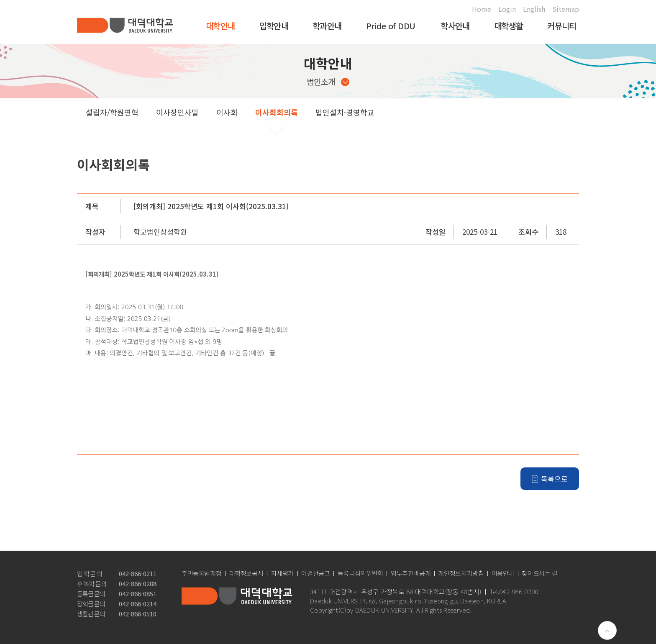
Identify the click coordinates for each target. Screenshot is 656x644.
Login (507, 9)
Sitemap (566, 9)
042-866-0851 (138, 594)
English (534, 9)
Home (482, 9)
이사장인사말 (177, 112)
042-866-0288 (138, 584)
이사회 (227, 112)
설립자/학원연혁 (112, 112)
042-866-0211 (138, 573)
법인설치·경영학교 (345, 112)
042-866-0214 (138, 604)
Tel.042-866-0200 (514, 592)
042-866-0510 (138, 614)
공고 (399, 112)
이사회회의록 (277, 112)
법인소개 (328, 81)
